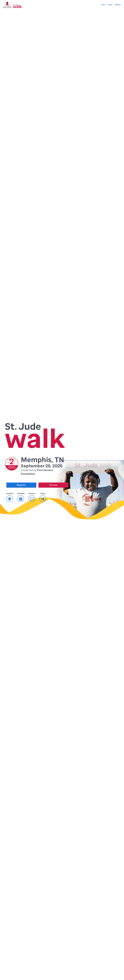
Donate (53, 485)
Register (21, 485)
